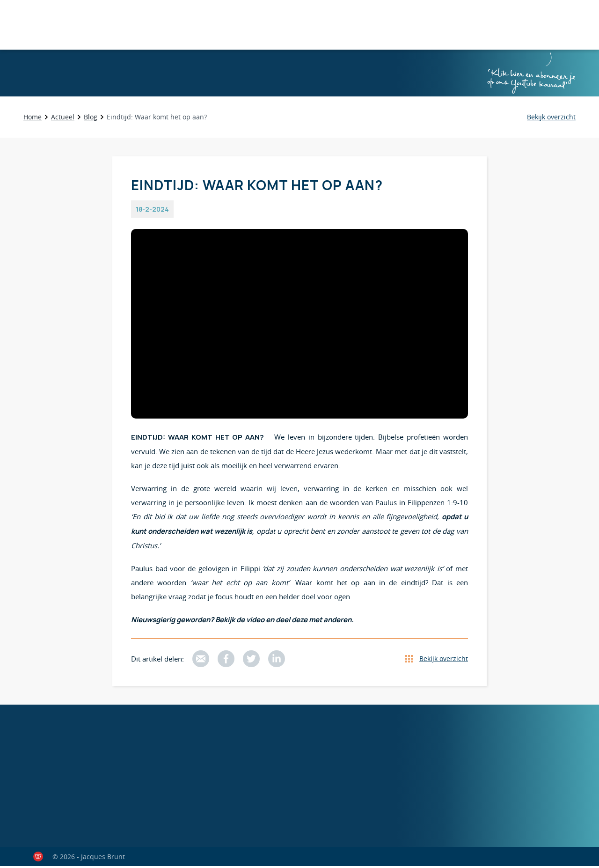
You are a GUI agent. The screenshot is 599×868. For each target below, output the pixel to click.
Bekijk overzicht (444, 660)
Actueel (63, 119)
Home (33, 119)
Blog (91, 119)
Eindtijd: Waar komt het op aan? (157, 119)
